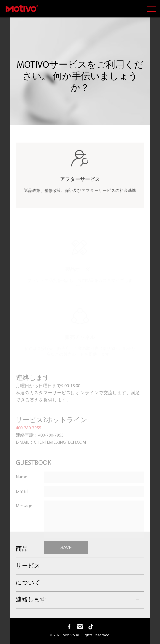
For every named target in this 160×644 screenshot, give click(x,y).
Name (21, 492)
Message (24, 521)
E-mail (22, 507)
